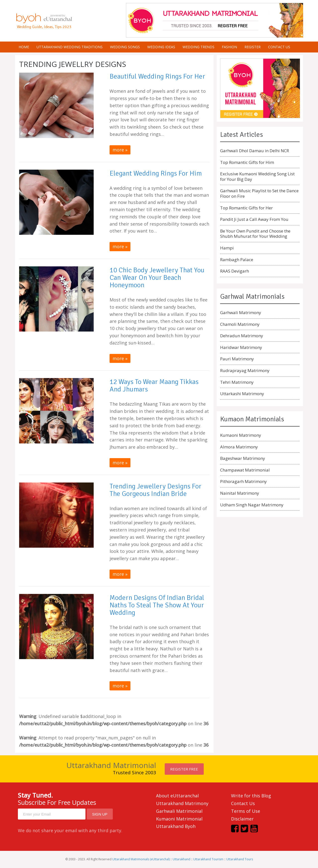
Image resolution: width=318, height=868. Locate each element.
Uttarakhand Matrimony (182, 803)
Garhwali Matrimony (241, 313)
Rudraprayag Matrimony (245, 370)
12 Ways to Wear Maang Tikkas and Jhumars (154, 386)
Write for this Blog (251, 796)
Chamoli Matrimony (240, 324)
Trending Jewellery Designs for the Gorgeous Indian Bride (156, 490)
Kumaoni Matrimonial (179, 819)
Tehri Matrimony (237, 382)
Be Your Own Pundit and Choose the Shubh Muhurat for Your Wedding (255, 234)
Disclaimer (242, 819)
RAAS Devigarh (235, 271)
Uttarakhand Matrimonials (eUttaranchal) (141, 859)
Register (253, 47)
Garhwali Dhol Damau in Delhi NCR (255, 151)
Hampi (227, 248)
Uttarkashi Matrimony (242, 394)
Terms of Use (246, 811)
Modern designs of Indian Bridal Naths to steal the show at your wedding (157, 605)
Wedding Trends (199, 47)
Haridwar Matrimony (241, 347)
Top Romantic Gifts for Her (246, 208)
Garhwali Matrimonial (179, 811)
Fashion (229, 47)
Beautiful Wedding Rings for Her (157, 76)
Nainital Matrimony (240, 493)
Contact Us (243, 803)
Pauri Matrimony (237, 359)
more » (120, 150)
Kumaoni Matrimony (241, 435)
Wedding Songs (125, 47)
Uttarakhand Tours (240, 859)
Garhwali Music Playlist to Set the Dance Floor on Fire (259, 193)
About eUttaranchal (177, 796)
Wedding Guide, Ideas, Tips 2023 (44, 27)
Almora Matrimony (239, 447)
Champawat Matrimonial (245, 470)
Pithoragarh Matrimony (243, 481)
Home (24, 47)
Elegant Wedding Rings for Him (156, 173)
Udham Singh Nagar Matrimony (252, 505)
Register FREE (184, 769)
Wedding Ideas (161, 47)
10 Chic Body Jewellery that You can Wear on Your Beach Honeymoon (157, 278)
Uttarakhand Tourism (208, 859)
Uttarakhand (181, 859)
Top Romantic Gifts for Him (247, 162)
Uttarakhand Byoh (176, 826)
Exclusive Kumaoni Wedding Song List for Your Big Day (257, 176)
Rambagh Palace (237, 260)
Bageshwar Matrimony (243, 458)
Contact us (279, 47)
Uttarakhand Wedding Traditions (70, 47)
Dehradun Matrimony (242, 336)
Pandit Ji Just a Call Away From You (254, 219)
